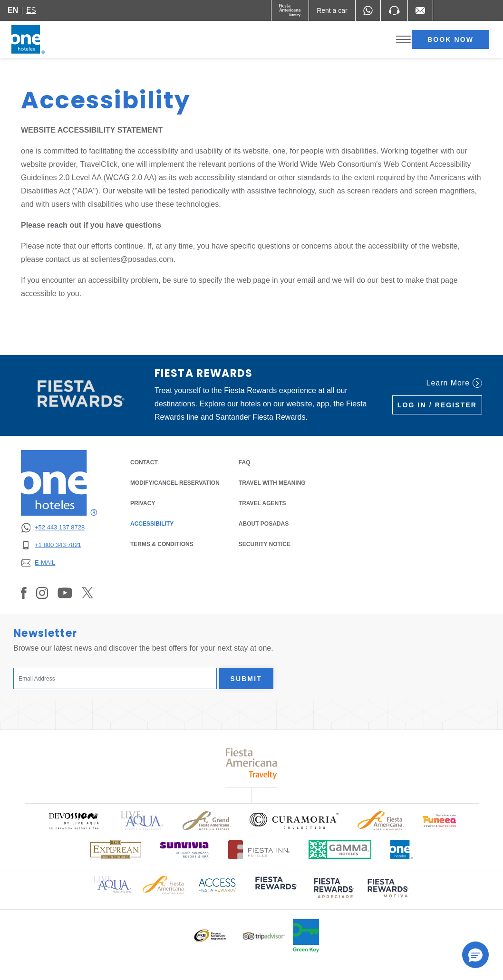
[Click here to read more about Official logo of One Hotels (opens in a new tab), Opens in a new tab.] (402, 850)
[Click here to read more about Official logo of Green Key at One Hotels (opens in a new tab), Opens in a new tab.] (306, 936)
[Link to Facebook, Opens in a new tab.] (24, 593)
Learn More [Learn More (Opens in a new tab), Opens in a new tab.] (454, 383)
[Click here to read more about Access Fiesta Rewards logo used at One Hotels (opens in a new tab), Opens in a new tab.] (217, 884)
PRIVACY (143, 503)
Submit (246, 679)
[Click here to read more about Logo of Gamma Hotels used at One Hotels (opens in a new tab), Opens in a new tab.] (340, 850)
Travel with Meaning (272, 483)
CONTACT (144, 462)
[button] (475, 955)
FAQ (245, 462)
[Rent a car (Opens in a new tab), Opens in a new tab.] (332, 10)
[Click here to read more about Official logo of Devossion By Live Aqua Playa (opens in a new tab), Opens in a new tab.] (74, 821)
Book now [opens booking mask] (450, 39)
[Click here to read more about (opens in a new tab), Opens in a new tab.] (275, 890)
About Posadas (264, 524)
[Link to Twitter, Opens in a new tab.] (87, 593)
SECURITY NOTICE (265, 544)
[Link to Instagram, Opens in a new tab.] (42, 593)
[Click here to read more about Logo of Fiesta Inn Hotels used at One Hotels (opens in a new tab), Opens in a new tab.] (259, 850)
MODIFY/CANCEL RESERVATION (175, 483)
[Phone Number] (394, 10)
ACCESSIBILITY (152, 524)
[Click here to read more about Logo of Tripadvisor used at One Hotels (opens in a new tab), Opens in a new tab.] (264, 936)
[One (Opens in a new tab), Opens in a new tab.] (290, 10)
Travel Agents (262, 503)
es (31, 10)
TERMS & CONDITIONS (162, 544)
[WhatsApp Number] (368, 10)
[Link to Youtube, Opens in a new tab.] (65, 593)
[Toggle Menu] (403, 40)
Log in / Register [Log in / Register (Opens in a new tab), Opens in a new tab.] (437, 405)
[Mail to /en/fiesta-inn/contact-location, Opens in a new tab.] (420, 10)
